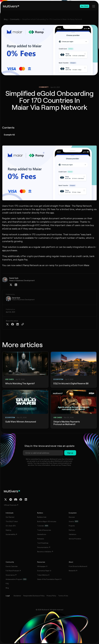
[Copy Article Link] (23, 324)
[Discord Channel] (16, 499)
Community (15, 19)
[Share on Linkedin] (18, 324)
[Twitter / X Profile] (11, 285)
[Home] (11, 6)
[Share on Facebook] (13, 324)
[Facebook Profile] (21, 499)
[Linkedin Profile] (16, 285)
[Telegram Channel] (11, 499)
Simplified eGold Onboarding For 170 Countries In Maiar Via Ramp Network (52, 19)
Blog (6, 19)
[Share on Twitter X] (7, 324)
